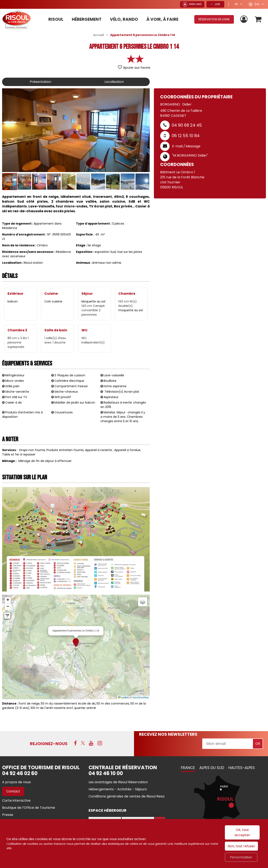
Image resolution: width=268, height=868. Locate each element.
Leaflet (123, 697)
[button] (258, 19)
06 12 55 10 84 (186, 136)
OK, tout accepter (242, 832)
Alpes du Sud (212, 768)
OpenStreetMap (140, 697)
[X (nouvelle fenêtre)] (83, 743)
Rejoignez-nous (49, 744)
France (188, 768)
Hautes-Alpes (242, 768)
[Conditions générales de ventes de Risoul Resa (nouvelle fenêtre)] (126, 796)
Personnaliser (241, 857)
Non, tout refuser (241, 846)
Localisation (114, 82)
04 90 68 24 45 (187, 125)
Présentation (40, 82)
